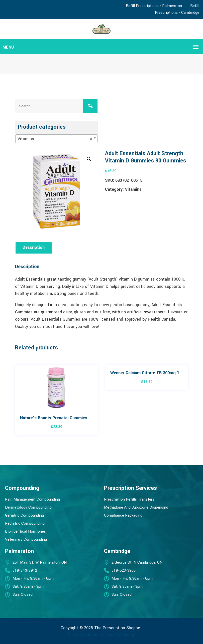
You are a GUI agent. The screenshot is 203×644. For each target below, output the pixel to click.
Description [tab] (34, 247)
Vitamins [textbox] (55, 139)
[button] (89, 159)
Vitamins (133, 189)
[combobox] (56, 139)
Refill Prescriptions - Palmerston (154, 6)
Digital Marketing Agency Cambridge (101, 635)
